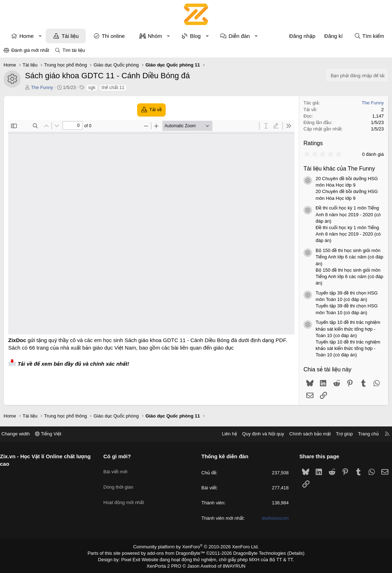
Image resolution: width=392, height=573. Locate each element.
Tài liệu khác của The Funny (339, 169)
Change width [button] (21, 434)
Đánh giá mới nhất (30, 50)
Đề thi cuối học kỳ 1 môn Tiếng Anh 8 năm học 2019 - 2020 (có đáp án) (348, 214)
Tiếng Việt (54, 434)
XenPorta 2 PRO (166, 564)
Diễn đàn (239, 36)
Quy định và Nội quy (258, 434)
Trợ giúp (339, 434)
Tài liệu (70, 36)
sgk (92, 87)
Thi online (113, 36)
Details (288, 553)
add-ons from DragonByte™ (178, 553)
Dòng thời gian (121, 481)
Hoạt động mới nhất (126, 494)
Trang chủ (363, 434)
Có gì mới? (120, 456)
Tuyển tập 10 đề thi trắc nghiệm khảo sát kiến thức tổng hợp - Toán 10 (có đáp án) (348, 329)
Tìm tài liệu (74, 50)
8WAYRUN (231, 564)
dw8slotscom (273, 518)
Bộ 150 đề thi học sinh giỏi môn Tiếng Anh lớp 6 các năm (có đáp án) (349, 257)
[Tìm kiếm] (369, 36)
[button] (40, 36)
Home (26, 36)
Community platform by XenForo (196, 547)
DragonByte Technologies (255, 553)
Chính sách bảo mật (305, 434)
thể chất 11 (113, 87)
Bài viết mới (118, 468)
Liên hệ (224, 434)
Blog (195, 36)
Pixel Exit (136, 558)
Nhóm (155, 36)
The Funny (42, 87)
